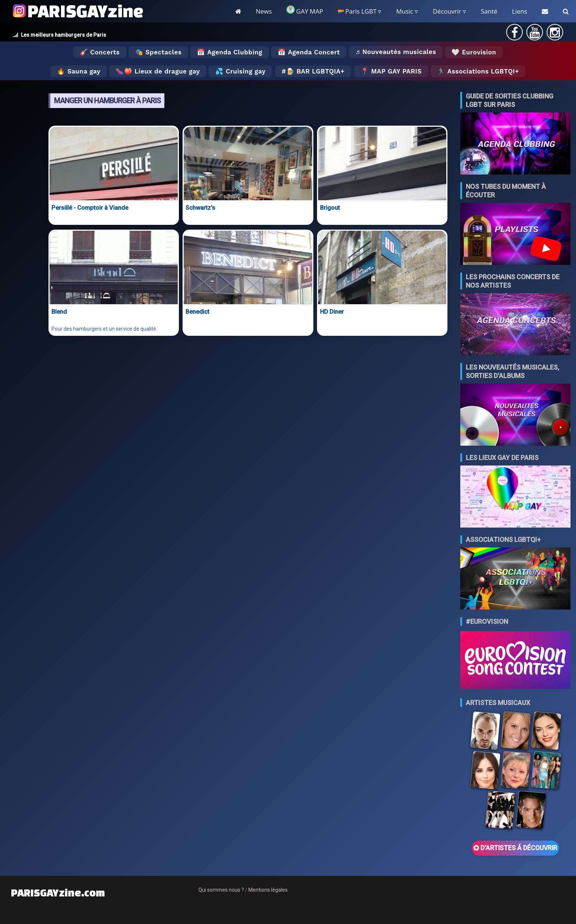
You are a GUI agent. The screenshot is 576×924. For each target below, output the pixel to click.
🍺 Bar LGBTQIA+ (315, 71)
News (264, 11)
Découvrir (447, 11)
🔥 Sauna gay (79, 71)
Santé (489, 11)
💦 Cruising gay (240, 71)
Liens (520, 11)
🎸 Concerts (100, 52)
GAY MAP (305, 10)
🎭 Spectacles (159, 52)
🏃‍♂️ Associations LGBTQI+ (478, 71)
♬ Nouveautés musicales (396, 52)
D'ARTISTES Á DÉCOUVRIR (515, 848)
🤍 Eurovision (474, 52)
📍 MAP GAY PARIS (391, 71)
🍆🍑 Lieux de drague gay (158, 71)
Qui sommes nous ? (221, 890)
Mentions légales (268, 890)
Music (404, 11)
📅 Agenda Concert (309, 52)
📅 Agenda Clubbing (229, 52)
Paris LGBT (357, 11)
